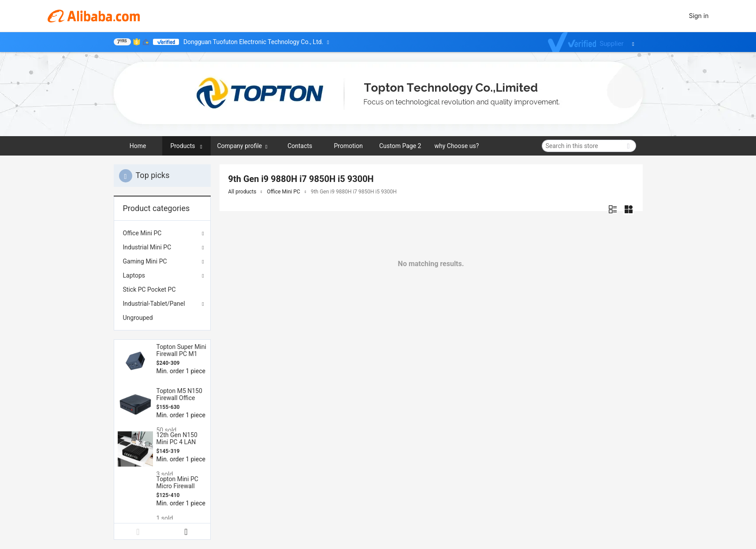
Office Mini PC (142, 233)
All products (242, 192)
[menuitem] (162, 289)
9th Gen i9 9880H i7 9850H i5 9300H (354, 192)
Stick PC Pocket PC (149, 289)
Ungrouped (138, 318)
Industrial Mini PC (147, 247)
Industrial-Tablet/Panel (154, 304)
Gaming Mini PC (145, 261)
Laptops (134, 275)
